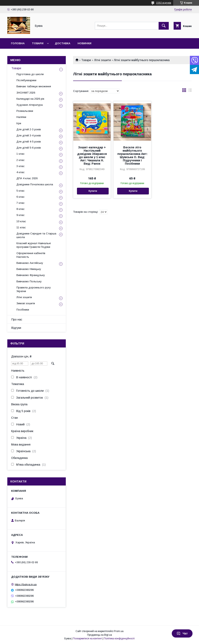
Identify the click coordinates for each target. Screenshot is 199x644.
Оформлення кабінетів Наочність (31, 255)
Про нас (17, 319)
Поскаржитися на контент (87, 639)
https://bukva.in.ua (26, 584)
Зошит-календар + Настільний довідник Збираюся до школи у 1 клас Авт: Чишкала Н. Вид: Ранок (92, 155)
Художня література (30, 105)
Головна (18, 43)
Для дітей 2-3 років (29, 129)
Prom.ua (119, 631)
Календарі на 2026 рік (30, 99)
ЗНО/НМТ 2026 (26, 93)
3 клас (21, 166)
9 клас (21, 215)
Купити (93, 191)
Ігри (19, 123)
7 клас (21, 203)
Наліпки (21, 117)
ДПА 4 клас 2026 (27, 178)
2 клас (21, 160)
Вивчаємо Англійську (30, 263)
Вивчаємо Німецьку (29, 269)
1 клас (21, 154)
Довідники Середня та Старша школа (36, 235)
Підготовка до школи (30, 74)
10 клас (21, 221)
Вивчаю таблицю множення (34, 86)
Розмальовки (25, 111)
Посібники (23, 310)
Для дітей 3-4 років (29, 135)
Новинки (84, 43)
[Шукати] (164, 26)
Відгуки (16, 328)
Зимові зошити (26, 303)
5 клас (21, 191)
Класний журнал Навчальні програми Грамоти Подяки (34, 245)
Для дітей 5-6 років (29, 148)
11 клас (21, 227)
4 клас (21, 172)
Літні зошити (102, 60)
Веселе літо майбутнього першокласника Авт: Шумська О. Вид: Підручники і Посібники (132, 155)
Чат (182, 633)
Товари (38, 43)
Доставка (63, 43)
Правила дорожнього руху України (34, 289)
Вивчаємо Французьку (31, 275)
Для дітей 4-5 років (29, 142)
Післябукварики (26, 80)
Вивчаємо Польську (29, 281)
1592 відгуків (164, 3)
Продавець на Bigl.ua (99, 635)
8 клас (21, 209)
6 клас (21, 197)
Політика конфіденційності (119, 639)
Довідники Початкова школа (35, 184)
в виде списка (190, 91)
